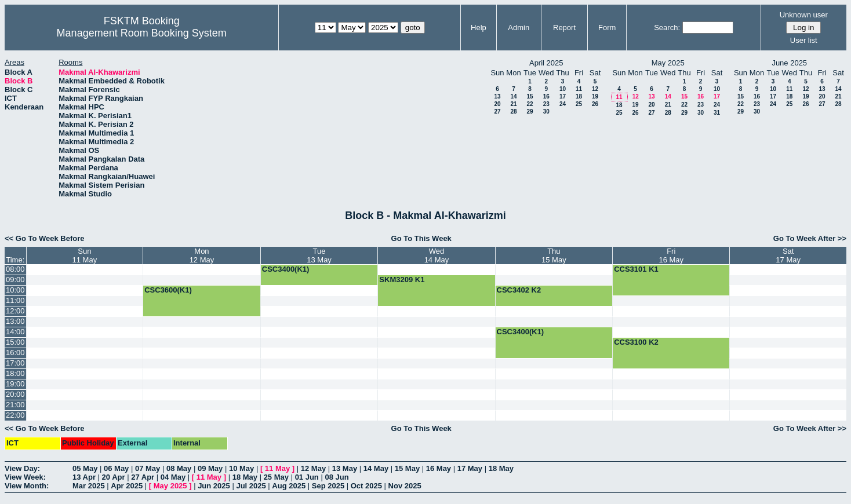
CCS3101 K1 (636, 269)
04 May (173, 477)
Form (607, 28)
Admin (519, 28)
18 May (501, 468)
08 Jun (337, 477)
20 (497, 104)
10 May (241, 468)
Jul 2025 (251, 486)
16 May (439, 468)
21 (513, 104)
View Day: (22, 468)
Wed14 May (437, 255)
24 (563, 104)
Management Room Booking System (142, 33)
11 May (277, 468)
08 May (179, 468)
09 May (210, 468)
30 (546, 112)
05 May (85, 468)
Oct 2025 (366, 486)
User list (804, 40)
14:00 (15, 332)
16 (546, 96)
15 (530, 96)
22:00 (15, 415)
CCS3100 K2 (636, 342)
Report (564, 28)
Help (479, 28)
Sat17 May (788, 255)
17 (563, 96)
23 (546, 104)
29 (530, 112)
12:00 (15, 311)
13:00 (15, 321)
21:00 (15, 405)
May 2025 (170, 486)
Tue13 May (319, 255)
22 (530, 104)
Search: (667, 28)
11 (579, 89)
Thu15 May (554, 255)
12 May (313, 468)
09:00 (15, 280)
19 (595, 96)
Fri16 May (671, 255)
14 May (376, 468)
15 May (407, 468)
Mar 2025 (89, 486)
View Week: (25, 477)
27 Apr (143, 477)
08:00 (15, 269)
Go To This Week (421, 238)
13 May (345, 468)
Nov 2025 (405, 486)
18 (579, 96)
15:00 (15, 342)
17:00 (15, 363)
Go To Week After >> (810, 238)
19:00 (15, 384)
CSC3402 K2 (519, 290)
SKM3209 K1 (402, 280)
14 (513, 96)
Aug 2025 (289, 486)
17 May (470, 468)
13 (497, 96)
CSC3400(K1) (286, 269)
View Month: (27, 486)
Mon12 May (202, 255)
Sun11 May (85, 255)
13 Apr (84, 477)
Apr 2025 (127, 486)
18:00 (15, 373)
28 (513, 112)
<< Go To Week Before (45, 238)
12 (595, 89)
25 (579, 104)
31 (717, 113)
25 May (276, 477)
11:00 (15, 300)
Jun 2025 (214, 486)
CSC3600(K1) (168, 290)
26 (595, 104)
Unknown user (804, 15)
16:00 (15, 353)
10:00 (15, 290)
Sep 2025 (328, 486)
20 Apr (114, 477)
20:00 (15, 394)
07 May (148, 468)
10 (563, 89)
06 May (116, 468)
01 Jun (307, 477)
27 (497, 112)
